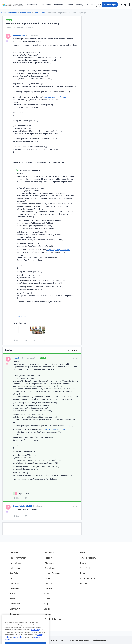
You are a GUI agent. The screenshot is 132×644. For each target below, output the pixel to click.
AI (11, 578)
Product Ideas (59, 5)
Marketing (50, 563)
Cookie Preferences (101, 640)
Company (48, 588)
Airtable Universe (17, 619)
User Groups (46, 5)
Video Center (86, 568)
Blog (46, 604)
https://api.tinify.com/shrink (54, 97)
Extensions (15, 568)
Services (14, 599)
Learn (83, 553)
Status (47, 609)
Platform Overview (18, 558)
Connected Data (17, 583)
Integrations (15, 563)
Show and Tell (39, 13)
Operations (50, 568)
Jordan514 (17, 358)
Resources (15, 588)
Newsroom (48, 614)
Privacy (54, 640)
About (46, 593)
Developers (15, 604)
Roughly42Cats (19, 35)
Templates (15, 614)
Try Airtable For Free (53, 619)
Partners (14, 593)
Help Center (90, 5)
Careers (47, 599)
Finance (49, 583)
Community (13, 13)
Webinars (84, 583)
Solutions (49, 553)
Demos (83, 573)
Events (70, 5)
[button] (110, 5)
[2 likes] (22, 493)
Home (4, 13)
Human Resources (53, 573)
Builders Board (26, 13)
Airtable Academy (88, 558)
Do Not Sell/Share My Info (79, 640)
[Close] (46, 626)
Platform (14, 553)
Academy (79, 5)
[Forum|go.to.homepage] (12, 5)
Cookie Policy (35, 637)
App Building (16, 573)
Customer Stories (88, 578)
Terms (63, 640)
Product (49, 558)
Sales (48, 578)
